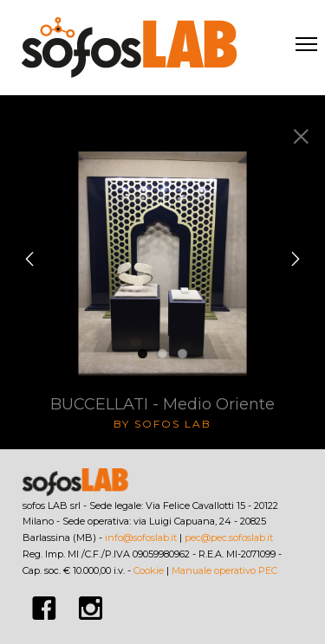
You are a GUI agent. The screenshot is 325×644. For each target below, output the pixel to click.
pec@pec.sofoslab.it (229, 538)
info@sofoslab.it (141, 538)
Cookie (149, 570)
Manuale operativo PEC (224, 570)
